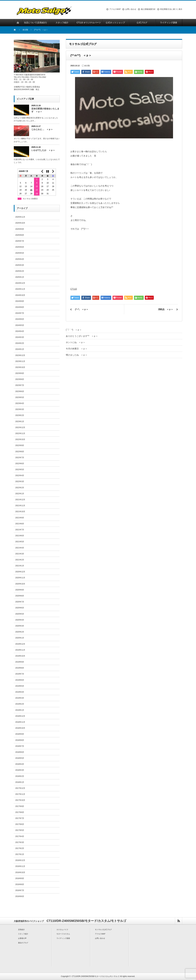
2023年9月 (20, 373)
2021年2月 (20, 560)
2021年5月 (20, 542)
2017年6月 (20, 824)
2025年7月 (20, 241)
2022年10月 (20, 439)
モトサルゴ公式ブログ (103, 930)
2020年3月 (20, 626)
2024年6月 (20, 319)
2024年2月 (20, 343)
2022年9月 (20, 445)
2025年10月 (20, 223)
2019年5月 (20, 686)
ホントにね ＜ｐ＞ (75, 342)
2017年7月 (20, 818)
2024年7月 (20, 313)
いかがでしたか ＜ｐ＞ (43, 150)
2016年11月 (20, 866)
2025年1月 (20, 277)
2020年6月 (20, 608)
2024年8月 (20, 307)
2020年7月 (20, 602)
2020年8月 (20, 596)
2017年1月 (20, 854)
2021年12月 (20, 500)
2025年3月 (20, 265)
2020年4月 (20, 620)
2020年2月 (20, 632)
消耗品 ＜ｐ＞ (166, 309)
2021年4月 (20, 548)
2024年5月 (20, 325)
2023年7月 (20, 385)
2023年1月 (20, 421)
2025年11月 (20, 217)
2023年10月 (20, 367)
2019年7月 (20, 674)
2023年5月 (20, 397)
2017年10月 (20, 800)
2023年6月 (20, 391)
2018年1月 (20, 782)
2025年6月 (20, 247)
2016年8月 (20, 884)
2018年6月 (20, 752)
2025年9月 (20, 229)
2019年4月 (20, 692)
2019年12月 (20, 644)
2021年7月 (20, 530)
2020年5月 (20, 614)
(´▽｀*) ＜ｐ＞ (74, 330)
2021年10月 (20, 512)
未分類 (25, 30)
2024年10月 (20, 295)
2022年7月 (20, 458)
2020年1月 (20, 638)
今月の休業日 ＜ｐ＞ (77, 349)
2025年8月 (20, 235)
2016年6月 (20, 896)
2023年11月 (20, 361)
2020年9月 (20, 590)
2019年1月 (20, 710)
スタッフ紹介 (23, 934)
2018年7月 (20, 746)
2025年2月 (20, 271)
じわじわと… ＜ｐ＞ (42, 129)
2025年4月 (20, 259)
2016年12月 (20, 860)
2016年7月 (20, 890)
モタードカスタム (63, 934)
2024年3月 (20, 337)
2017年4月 (20, 836)
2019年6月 (20, 680)
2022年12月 (20, 427)
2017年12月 (20, 788)
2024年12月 (20, 283)
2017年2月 (20, 848)
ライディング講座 (63, 938)
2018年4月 (20, 764)
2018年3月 (20, 770)
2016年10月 (20, 872)
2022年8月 (20, 452)
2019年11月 (20, 650)
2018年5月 (20, 758)
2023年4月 (20, 403)
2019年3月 (20, 698)
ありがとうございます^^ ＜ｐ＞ (82, 336)
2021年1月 (20, 566)
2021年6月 (20, 536)
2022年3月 (20, 481)
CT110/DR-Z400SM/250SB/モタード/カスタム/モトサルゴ (95, 976)
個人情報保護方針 (148, 9)
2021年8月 (20, 524)
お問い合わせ (131, 9)
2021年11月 (20, 506)
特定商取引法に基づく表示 (171, 9)
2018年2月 (20, 776)
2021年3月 (20, 554)
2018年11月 (20, 722)
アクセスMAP (115, 9)
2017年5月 (20, 830)
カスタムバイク (62, 930)
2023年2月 (20, 415)
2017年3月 (20, 842)
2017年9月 (20, 806)
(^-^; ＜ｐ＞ (82, 309)
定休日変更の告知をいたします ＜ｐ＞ (45, 110)
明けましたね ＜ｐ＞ (77, 355)
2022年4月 (20, 476)
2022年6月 (20, 464)
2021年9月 (20, 518)
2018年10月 (20, 728)
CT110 (74, 289)
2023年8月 (20, 379)
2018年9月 (20, 734)
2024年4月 (20, 331)
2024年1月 (20, 349)
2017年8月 (20, 812)
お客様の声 (22, 938)
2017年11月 (20, 794)
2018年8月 (20, 740)
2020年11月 (20, 578)
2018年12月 (20, 716)
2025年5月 (20, 253)
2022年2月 (20, 488)
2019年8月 (20, 668)
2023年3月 (20, 409)
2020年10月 (20, 584)
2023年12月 (20, 355)
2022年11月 (20, 433)
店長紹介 (21, 930)
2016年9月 (20, 878)
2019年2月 (20, 704)
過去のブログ (23, 943)
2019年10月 (20, 656)
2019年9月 (20, 662)
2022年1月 (20, 494)
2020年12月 (20, 572)
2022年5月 (20, 470)
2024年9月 (20, 301)
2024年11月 (20, 289)
